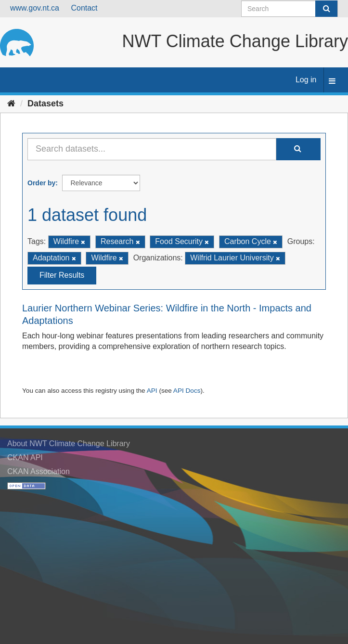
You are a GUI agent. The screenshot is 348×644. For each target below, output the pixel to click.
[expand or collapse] (332, 82)
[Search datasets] (290, 9)
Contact (84, 8)
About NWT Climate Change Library (69, 444)
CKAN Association (39, 471)
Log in (306, 80)
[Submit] (326, 9)
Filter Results (62, 275)
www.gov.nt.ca (35, 8)
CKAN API (25, 457)
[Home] (11, 103)
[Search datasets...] (152, 149)
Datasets (45, 103)
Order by (41, 183)
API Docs (187, 391)
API (152, 391)
